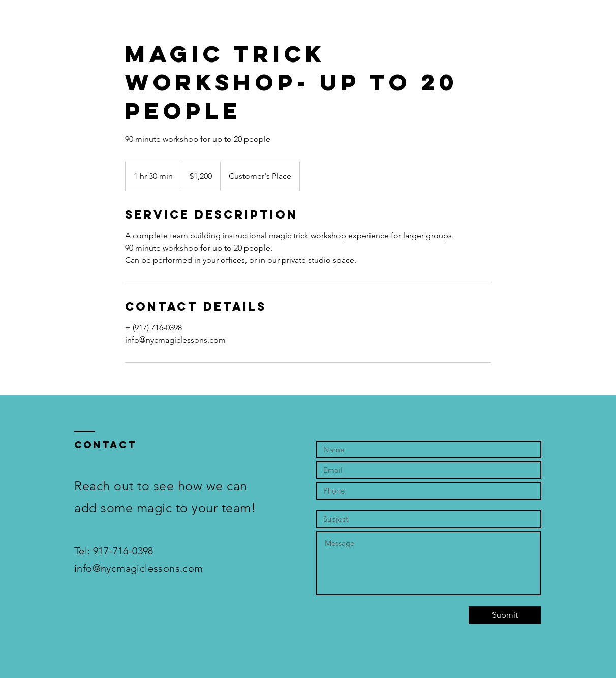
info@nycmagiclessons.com (139, 568)
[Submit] (505, 615)
